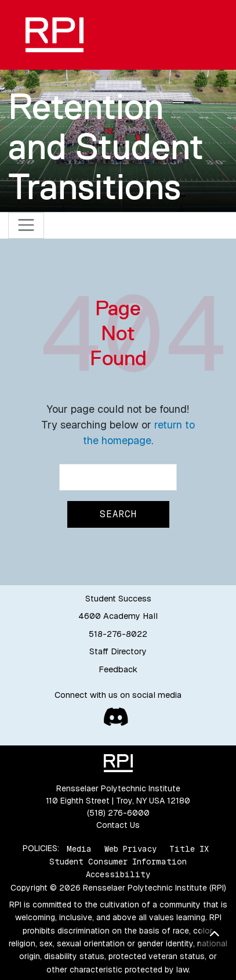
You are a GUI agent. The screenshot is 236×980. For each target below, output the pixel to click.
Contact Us (118, 825)
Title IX (189, 848)
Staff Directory (118, 651)
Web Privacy (130, 848)
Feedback (118, 669)
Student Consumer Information (118, 862)
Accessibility (118, 874)
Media (79, 848)
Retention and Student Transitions (106, 147)
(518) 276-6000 (118, 813)
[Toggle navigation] (26, 226)
